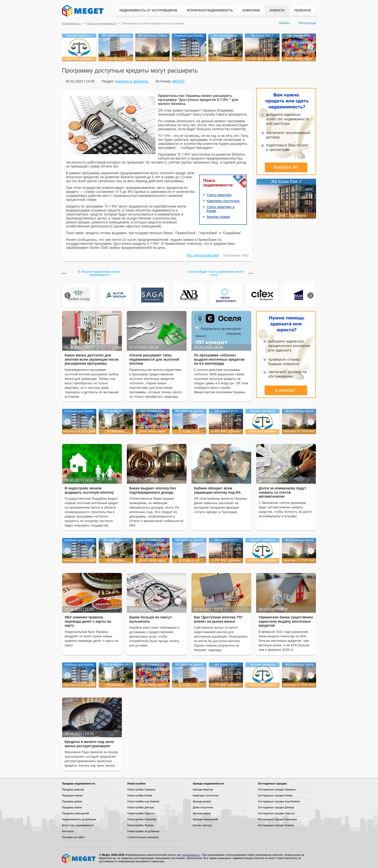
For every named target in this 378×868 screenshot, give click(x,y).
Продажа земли (72, 807)
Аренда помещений (205, 819)
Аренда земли (202, 813)
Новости (277, 10)
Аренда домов (218, 217)
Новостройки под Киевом (143, 801)
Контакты (68, 831)
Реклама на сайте (73, 837)
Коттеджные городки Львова (276, 825)
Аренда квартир (203, 789)
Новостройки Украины (141, 789)
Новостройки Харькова (142, 819)
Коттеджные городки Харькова (278, 819)
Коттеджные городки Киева (275, 795)
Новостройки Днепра (141, 807)
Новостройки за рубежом (143, 831)
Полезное (303, 10)
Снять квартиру (219, 195)
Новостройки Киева (140, 795)
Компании (251, 10)
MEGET (179, 81)
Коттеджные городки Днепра (276, 807)
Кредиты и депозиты (132, 81)
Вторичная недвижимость (210, 10)
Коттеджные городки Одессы (276, 813)
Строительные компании (143, 837)
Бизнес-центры (202, 825)
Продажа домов (72, 801)
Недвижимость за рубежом (79, 819)
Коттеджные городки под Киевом (279, 801)
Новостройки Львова (140, 825)
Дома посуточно (203, 807)
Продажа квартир (73, 789)
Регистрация (307, 23)
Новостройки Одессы (141, 813)
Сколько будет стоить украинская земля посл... (215, 273)
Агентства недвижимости (78, 825)
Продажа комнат (72, 795)
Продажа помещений (75, 813)
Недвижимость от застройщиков (148, 10)
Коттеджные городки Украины (277, 789)
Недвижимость (71, 23)
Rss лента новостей (203, 255)
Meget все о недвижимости (79, 859)
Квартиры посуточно (223, 201)
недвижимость (191, 855)
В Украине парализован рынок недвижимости (99, 273)
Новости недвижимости (101, 23)
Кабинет (285, 23)
